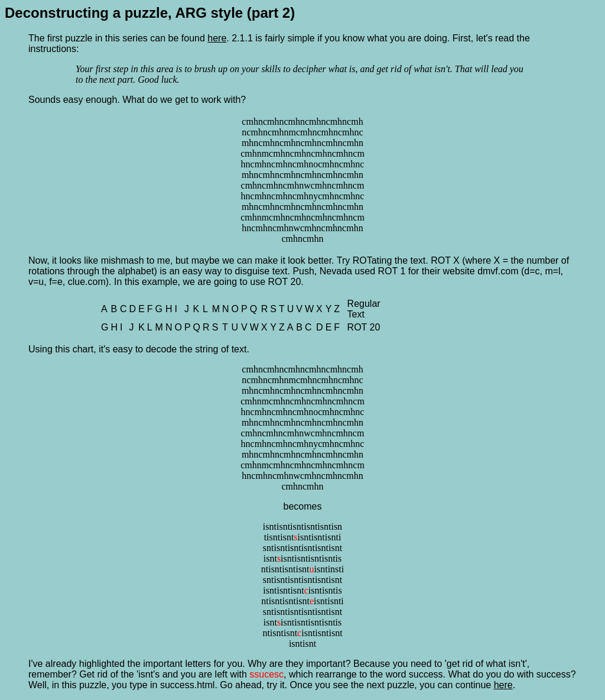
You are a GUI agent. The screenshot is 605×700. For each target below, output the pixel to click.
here (217, 38)
